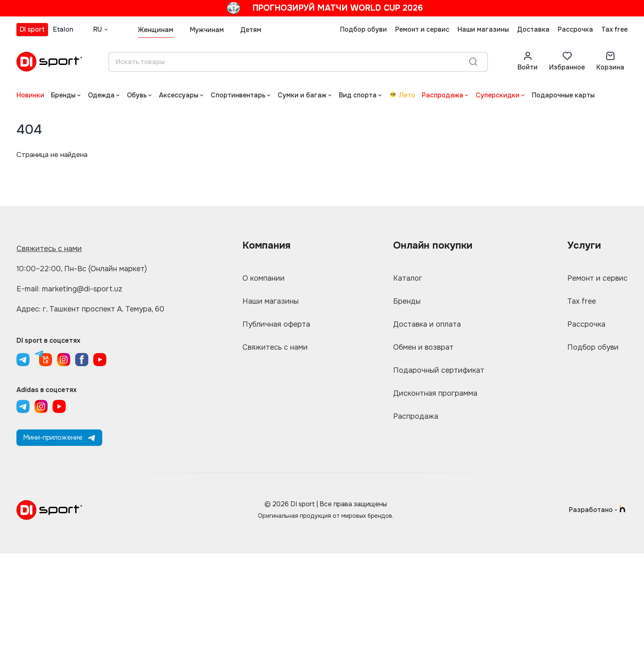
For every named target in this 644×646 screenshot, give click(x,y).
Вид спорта (358, 95)
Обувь (137, 95)
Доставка (533, 29)
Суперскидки (498, 95)
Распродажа (443, 95)
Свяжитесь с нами (49, 249)
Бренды (63, 95)
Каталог (408, 278)
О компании (263, 278)
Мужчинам (207, 30)
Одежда (101, 95)
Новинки (30, 95)
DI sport (32, 29)
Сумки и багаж (302, 95)
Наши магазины (483, 29)
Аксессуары (179, 95)
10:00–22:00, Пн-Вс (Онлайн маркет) (82, 269)
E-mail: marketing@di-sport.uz (69, 289)
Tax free (614, 29)
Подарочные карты (563, 95)
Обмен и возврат (423, 347)
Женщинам (156, 30)
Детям (251, 30)
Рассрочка (575, 29)
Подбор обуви (363, 29)
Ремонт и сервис (422, 29)
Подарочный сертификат (439, 370)
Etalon (63, 29)
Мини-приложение (59, 437)
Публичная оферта (276, 324)
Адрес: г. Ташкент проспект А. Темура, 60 (90, 309)
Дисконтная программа (435, 393)
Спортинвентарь (238, 95)
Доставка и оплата (427, 324)
